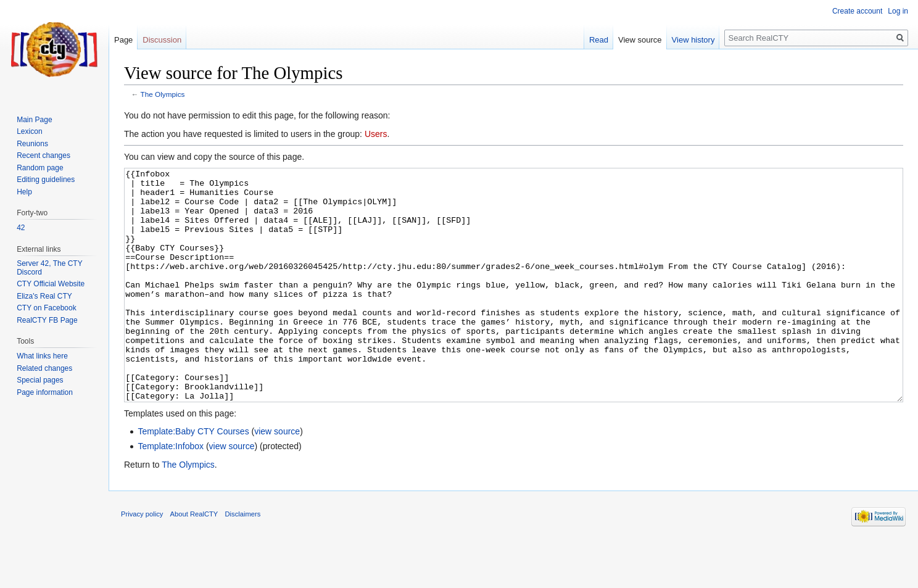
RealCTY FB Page (47, 320)
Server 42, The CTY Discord (49, 268)
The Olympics (163, 94)
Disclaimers (243, 560)
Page (123, 40)
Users (376, 134)
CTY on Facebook (47, 308)
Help (24, 192)
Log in (898, 11)
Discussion (162, 40)
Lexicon (29, 131)
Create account (857, 11)
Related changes (44, 368)
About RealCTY (194, 560)
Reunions (32, 144)
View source (640, 40)
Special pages (40, 380)
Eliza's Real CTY (44, 296)
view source (277, 478)
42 (21, 228)
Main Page (34, 120)
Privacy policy (142, 560)
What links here (42, 356)
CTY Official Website (51, 284)
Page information (45, 392)
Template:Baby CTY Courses (193, 478)
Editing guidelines (46, 180)
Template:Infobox (171, 492)
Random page (40, 168)
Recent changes (43, 155)
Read (599, 40)
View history (693, 40)
